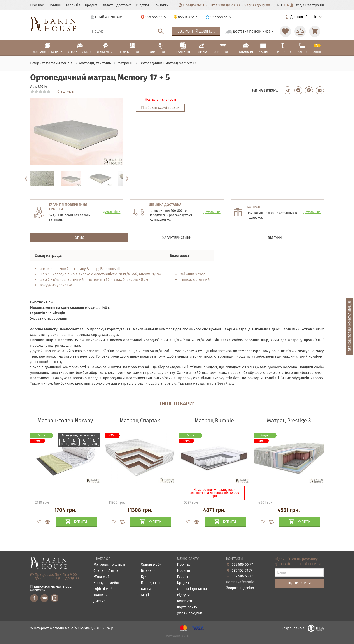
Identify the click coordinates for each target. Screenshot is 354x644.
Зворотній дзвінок (196, 31)
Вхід (296, 5)
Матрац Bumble (214, 421)
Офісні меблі (105, 589)
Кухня (146, 577)
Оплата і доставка (117, 5)
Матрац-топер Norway (65, 421)
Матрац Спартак (140, 421)
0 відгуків (66, 91)
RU (280, 5)
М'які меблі (103, 577)
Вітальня (148, 571)
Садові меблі (152, 565)
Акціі (145, 595)
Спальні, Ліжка (106, 571)
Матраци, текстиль (109, 565)
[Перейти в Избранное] (285, 31)
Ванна (146, 589)
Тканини (101, 595)
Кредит (91, 5)
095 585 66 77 (242, 565)
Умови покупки (190, 613)
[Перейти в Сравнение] (300, 31)
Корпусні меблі (106, 583)
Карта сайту (187, 607)
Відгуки (143, 5)
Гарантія (73, 5)
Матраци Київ (177, 636)
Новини (55, 5)
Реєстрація (314, 5)
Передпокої (151, 583)
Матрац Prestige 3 (289, 421)
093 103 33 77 (242, 570)
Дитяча (100, 601)
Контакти (161, 5)
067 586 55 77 (242, 576)
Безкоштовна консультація (350, 326)
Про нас (37, 5)
